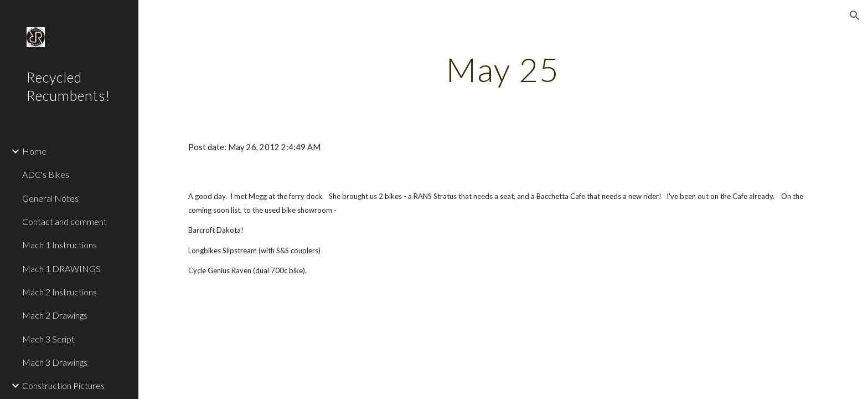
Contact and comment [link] (64, 221)
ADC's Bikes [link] (46, 174)
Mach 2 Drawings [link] (55, 315)
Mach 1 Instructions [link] (60, 245)
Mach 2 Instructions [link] (60, 292)
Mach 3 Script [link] (48, 339)
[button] (855, 16)
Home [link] (34, 151)
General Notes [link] (50, 198)
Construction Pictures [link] (63, 385)
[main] (503, 69)
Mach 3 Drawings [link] (55, 362)
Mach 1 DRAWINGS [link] (61, 268)
